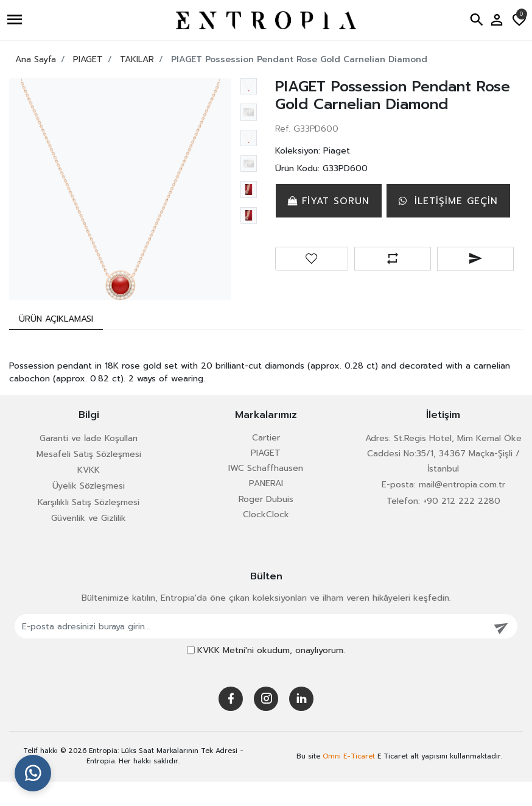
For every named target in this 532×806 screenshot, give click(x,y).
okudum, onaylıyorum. (271, 675)
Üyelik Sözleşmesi (89, 510)
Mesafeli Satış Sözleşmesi (89, 479)
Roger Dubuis (266, 524)
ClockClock (266, 539)
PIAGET (266, 477)
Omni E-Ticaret (349, 780)
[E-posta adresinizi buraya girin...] (251, 651)
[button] (16, 20)
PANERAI (266, 508)
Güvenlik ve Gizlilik (89, 543)
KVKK (89, 494)
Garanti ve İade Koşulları (89, 463)
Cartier (266, 462)
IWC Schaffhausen (266, 493)
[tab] (56, 343)
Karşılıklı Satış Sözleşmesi (89, 527)
